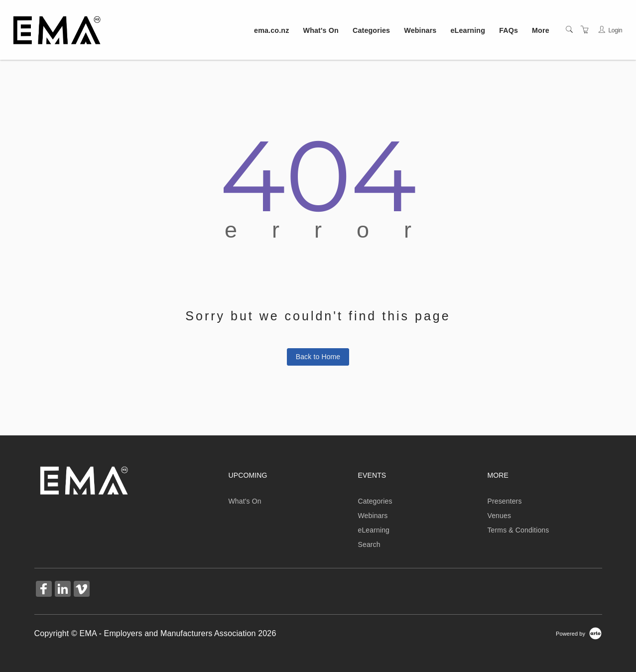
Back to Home (318, 357)
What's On (321, 30)
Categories (371, 30)
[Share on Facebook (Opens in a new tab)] (44, 590)
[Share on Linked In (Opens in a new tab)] (63, 590)
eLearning (468, 30)
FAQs (509, 30)
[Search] (569, 30)
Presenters (504, 501)
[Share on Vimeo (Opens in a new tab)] (82, 590)
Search (369, 544)
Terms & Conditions (518, 530)
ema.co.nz (271, 30)
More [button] (541, 30)
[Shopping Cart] (585, 30)
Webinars (420, 30)
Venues (499, 516)
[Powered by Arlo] (579, 633)
